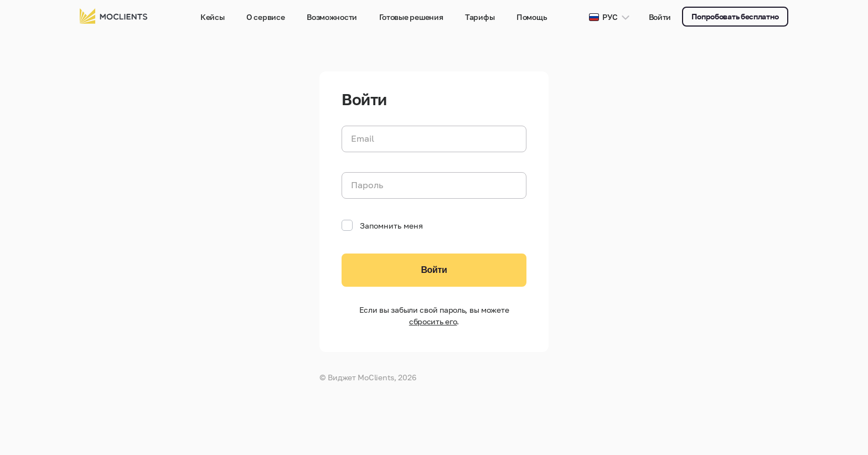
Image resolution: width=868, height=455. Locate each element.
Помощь (532, 17)
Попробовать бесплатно (735, 16)
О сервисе (265, 17)
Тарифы (480, 17)
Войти (660, 17)
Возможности (332, 17)
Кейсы (213, 17)
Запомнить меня (382, 225)
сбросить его (433, 321)
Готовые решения (411, 17)
